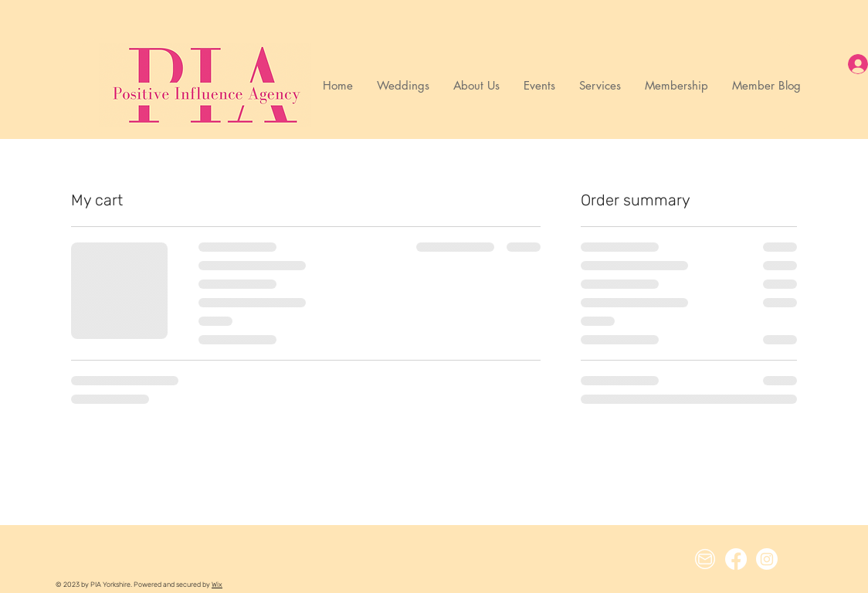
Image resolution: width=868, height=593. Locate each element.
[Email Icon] (705, 559)
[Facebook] (736, 559)
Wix (217, 585)
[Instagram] (767, 559)
